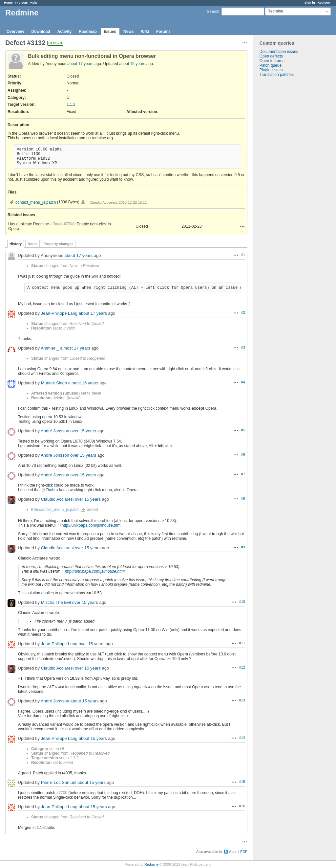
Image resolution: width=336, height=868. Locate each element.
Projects (22, 2)
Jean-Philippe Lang (59, 313)
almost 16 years (83, 383)
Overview (15, 32)
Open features (272, 61)
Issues (110, 32)
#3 (243, 347)
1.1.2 (71, 104)
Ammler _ (50, 348)
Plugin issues (271, 70)
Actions (242, 226)
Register (324, 2)
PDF (244, 852)
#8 (243, 498)
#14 (242, 738)
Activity (64, 32)
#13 (242, 700)
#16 (242, 806)
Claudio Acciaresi (57, 499)
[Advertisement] (286, 180)
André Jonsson (55, 431)
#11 (242, 643)
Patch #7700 (63, 224)
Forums (163, 32)
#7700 (62, 793)
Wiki (145, 32)
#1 (243, 255)
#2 (243, 312)
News (128, 32)
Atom (233, 852)
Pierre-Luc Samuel (59, 782)
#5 (243, 430)
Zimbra (52, 490)
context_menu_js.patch (36, 202)
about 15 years (132, 64)
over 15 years (83, 431)
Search (213, 11)
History (16, 244)
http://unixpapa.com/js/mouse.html (92, 525)
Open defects (271, 56)
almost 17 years (75, 348)
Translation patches (277, 75)
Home (8, 2)
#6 (243, 454)
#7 (243, 474)
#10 (242, 602)
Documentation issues (279, 52)
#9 (243, 547)
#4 (243, 382)
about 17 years (80, 64)
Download (41, 32)
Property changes (58, 244)
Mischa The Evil (56, 602)
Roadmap (88, 32)
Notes (32, 244)
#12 (242, 667)
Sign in (310, 2)
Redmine (151, 864)
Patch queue (271, 65)
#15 (242, 782)
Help (34, 2)
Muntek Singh (54, 383)
